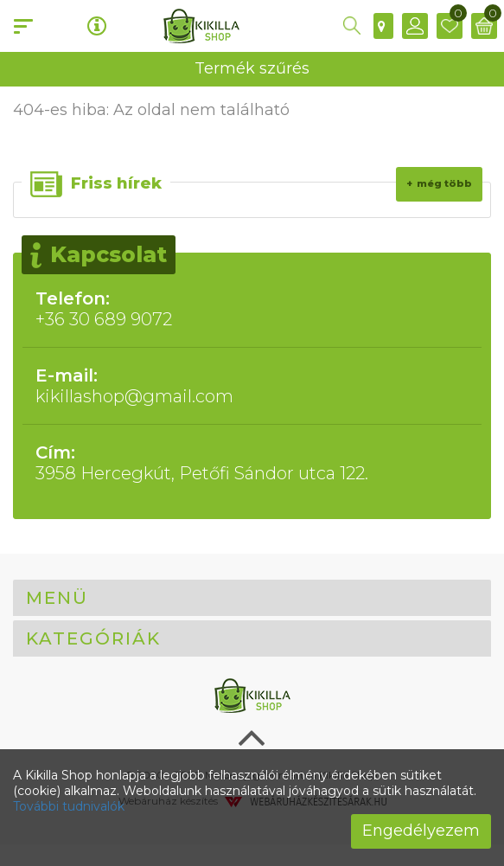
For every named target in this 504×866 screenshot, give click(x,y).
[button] (352, 26)
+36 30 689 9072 (252, 309)
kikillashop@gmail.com (252, 386)
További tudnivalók (69, 806)
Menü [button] (57, 598)
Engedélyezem (421, 831)
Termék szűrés (252, 68)
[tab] (252, 598)
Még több (444, 183)
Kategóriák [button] (93, 638)
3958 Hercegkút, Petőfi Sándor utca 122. (252, 463)
